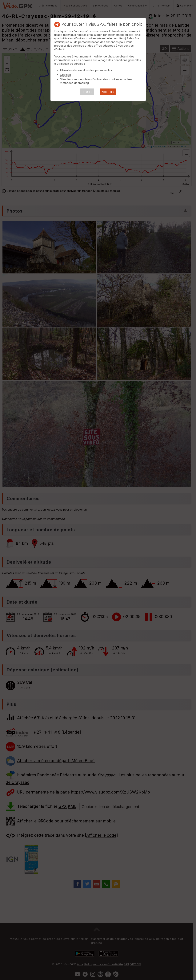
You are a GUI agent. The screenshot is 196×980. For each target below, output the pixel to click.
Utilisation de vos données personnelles (86, 70)
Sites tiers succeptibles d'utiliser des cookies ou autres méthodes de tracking (96, 81)
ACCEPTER (108, 92)
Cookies (65, 75)
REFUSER (87, 92)
